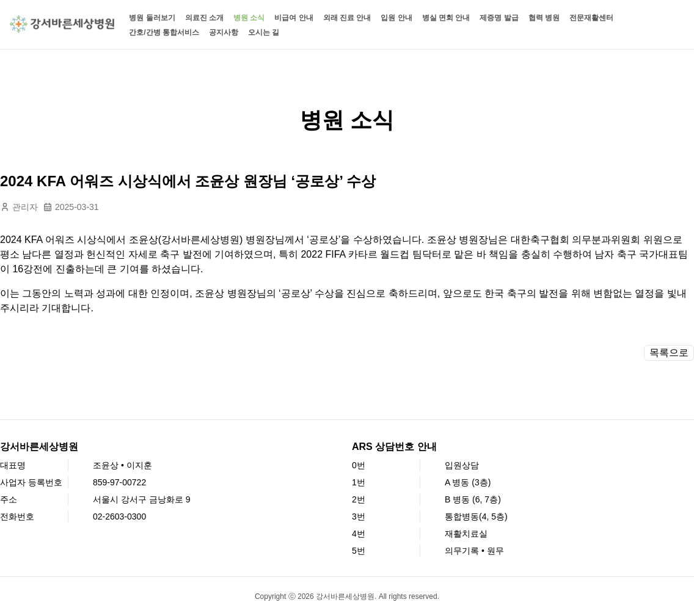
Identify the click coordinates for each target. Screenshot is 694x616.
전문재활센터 (591, 18)
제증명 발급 (499, 18)
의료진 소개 (204, 18)
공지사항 (224, 32)
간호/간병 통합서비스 (164, 32)
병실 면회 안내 (446, 18)
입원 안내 (396, 18)
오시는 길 (264, 32)
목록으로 (669, 353)
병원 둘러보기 (152, 18)
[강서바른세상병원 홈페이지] (62, 24)
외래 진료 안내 (347, 18)
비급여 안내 (294, 18)
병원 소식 (249, 18)
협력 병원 (544, 18)
